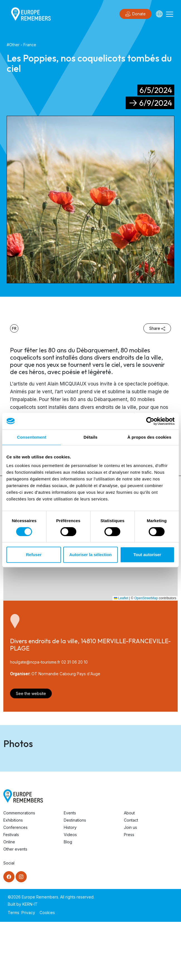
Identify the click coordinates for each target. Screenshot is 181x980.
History (70, 886)
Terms (14, 971)
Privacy (28, 971)
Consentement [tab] (32, 437)
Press (129, 893)
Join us (130, 886)
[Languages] (159, 14)
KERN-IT (30, 962)
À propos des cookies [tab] (149, 437)
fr (14, 328)
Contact (131, 878)
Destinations (75, 878)
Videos (70, 893)
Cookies (47, 971)
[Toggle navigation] (170, 14)
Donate (135, 14)
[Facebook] (9, 935)
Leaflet (121, 598)
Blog (68, 900)
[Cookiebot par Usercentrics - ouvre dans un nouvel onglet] (150, 421)
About (129, 871)
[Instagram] (21, 935)
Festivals (11, 893)
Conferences (15, 886)
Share (157, 328)
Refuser (34, 555)
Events (70, 871)
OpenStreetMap (146, 598)
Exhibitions (13, 878)
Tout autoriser (147, 555)
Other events (15, 907)
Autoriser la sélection (91, 555)
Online (9, 900)
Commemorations (19, 871)
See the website (31, 693)
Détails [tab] (90, 437)
